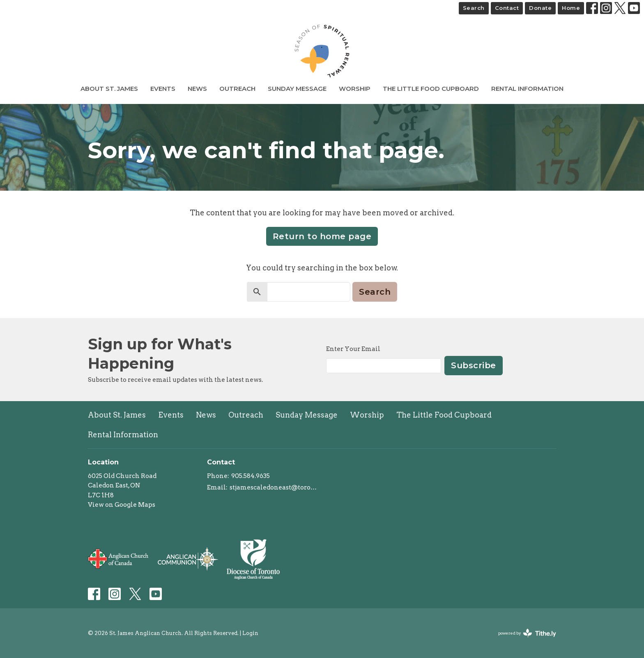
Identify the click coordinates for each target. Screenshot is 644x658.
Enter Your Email (353, 349)
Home (571, 8)
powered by (527, 633)
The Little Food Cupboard (431, 89)
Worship (355, 89)
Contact (507, 8)
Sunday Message (297, 89)
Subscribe (474, 365)
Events (163, 89)
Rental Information (527, 89)
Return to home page (322, 236)
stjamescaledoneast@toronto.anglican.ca (274, 487)
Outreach (237, 89)
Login (250, 633)
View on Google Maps (122, 505)
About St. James (109, 89)
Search (474, 8)
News (197, 89)
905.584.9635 (251, 476)
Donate (540, 8)
